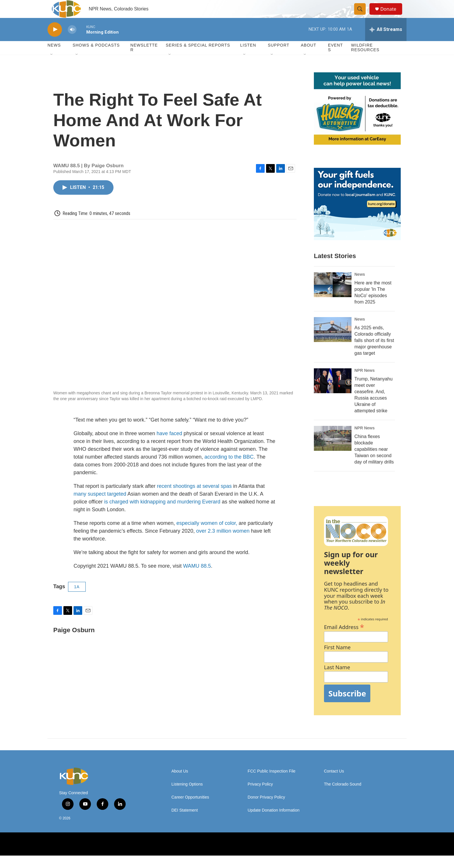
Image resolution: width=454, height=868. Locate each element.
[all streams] (386, 42)
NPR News (365, 383)
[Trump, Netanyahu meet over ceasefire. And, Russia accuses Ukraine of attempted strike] (333, 393)
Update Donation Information (273, 823)
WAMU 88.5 (197, 578)
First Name (337, 660)
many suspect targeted (100, 506)
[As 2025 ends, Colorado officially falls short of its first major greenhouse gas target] (333, 342)
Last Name (337, 680)
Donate (392, 15)
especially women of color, (207, 536)
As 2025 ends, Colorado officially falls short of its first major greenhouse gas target (374, 353)
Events (336, 60)
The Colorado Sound (343, 797)
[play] (55, 42)
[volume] (72, 42)
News (360, 287)
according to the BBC (229, 469)
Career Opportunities (190, 810)
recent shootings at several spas (194, 499)
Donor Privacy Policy (266, 810)
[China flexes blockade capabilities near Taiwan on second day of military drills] (333, 451)
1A (77, 599)
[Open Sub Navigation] (52, 67)
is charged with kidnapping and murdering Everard (162, 514)
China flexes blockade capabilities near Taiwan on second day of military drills (374, 462)
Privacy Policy (260, 797)
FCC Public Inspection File (271, 784)
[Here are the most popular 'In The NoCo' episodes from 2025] (333, 297)
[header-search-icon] (363, 15)
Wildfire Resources (365, 60)
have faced (169, 446)
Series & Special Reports (198, 58)
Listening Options (187, 797)
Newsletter (144, 60)
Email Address (344, 639)
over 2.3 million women (223, 543)
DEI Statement (185, 823)
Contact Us (334, 784)
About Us (180, 784)
